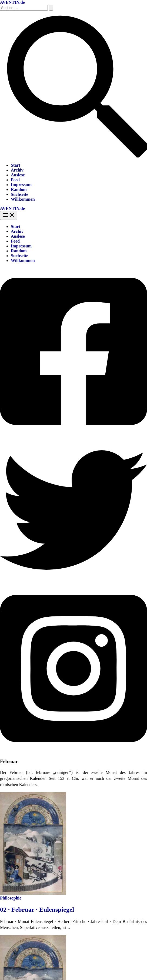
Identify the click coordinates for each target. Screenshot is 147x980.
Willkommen (23, 199)
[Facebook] (73, 434)
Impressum (21, 185)
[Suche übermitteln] (51, 8)
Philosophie (11, 898)
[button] (73, 156)
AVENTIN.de (12, 2)
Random (19, 189)
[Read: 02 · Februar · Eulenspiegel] (33, 893)
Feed (15, 180)
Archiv (17, 170)
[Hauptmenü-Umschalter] (9, 215)
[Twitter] (73, 582)
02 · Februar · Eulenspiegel (37, 909)
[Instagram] (73, 751)
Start (16, 165)
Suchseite (19, 194)
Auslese (18, 175)
